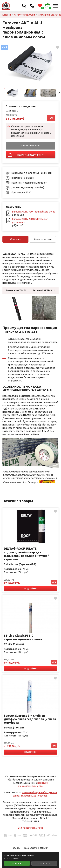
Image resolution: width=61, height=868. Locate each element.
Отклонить (44, 863)
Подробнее (30, 588)
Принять (17, 863)
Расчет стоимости (31, 146)
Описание (16, 239)
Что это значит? (12, 858)
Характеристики (43, 239)
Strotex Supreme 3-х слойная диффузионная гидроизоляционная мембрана (30, 719)
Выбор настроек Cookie (30, 828)
